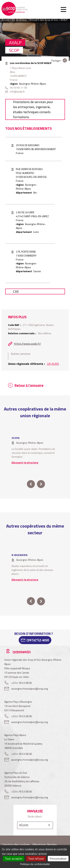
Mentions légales (45, 845)
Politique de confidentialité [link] (35, 864)
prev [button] (31, 484)
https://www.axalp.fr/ (28, 344)
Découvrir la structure (25, 462)
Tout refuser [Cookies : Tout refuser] (36, 858)
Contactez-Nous (38, 640)
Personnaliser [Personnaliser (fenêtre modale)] (58, 858)
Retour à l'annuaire (29, 385)
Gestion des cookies (16, 845)
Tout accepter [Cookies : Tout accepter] (14, 858)
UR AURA (53, 364)
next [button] (41, 484)
